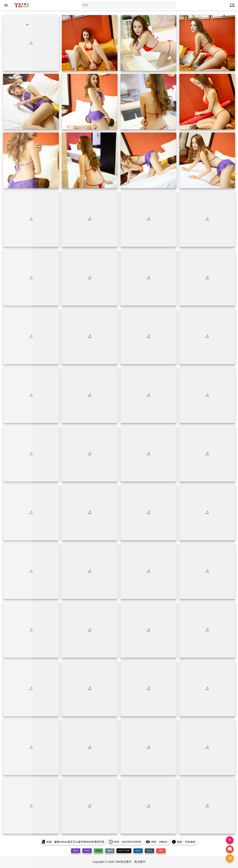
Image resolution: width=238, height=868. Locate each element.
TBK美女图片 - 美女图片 (130, 862)
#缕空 (161, 851)
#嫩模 (110, 851)
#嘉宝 (138, 851)
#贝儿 (150, 851)
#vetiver (124, 851)
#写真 (98, 851)
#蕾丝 (76, 851)
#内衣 (87, 851)
